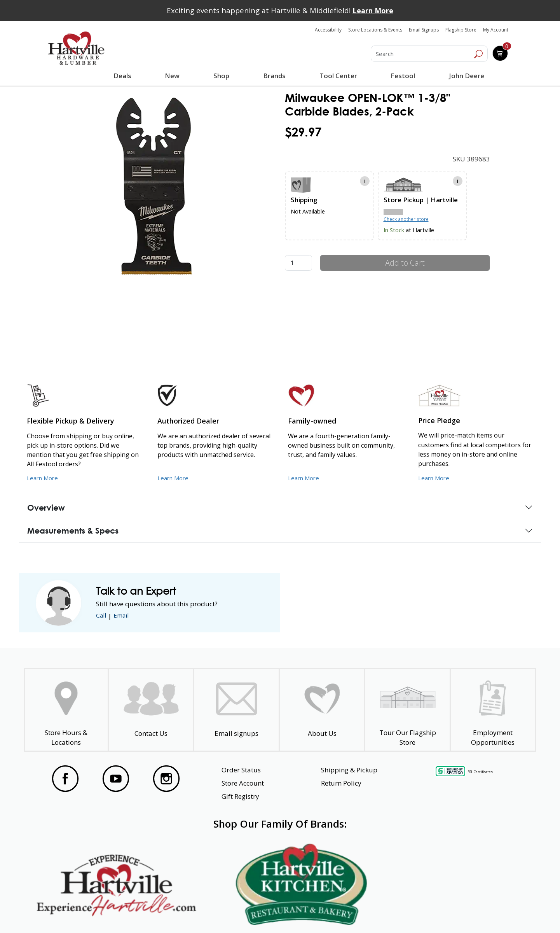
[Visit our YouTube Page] (116, 779)
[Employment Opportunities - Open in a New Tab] (493, 710)
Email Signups (424, 30)
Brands (274, 76)
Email (124, 616)
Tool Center (337, 76)
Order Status (241, 770)
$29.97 (303, 132)
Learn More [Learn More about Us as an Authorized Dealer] (175, 478)
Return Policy (341, 783)
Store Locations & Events (375, 30)
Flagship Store (461, 30)
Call (102, 616)
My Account (496, 30)
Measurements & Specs (73, 530)
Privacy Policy (167, 913)
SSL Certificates (480, 772)
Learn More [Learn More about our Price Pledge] (435, 478)
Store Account (243, 783)
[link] (153, 191)
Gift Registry (240, 796)
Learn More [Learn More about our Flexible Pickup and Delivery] (44, 478)
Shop (223, 77)
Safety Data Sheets (256, 913)
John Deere (465, 76)
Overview (46, 508)
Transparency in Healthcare (362, 913)
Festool (402, 76)
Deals (124, 77)
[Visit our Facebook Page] (65, 779)
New (172, 75)
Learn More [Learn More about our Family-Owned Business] (305, 478)
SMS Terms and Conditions (476, 913)
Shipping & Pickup (349, 770)
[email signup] (236, 710)
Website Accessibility (77, 913)
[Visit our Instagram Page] (166, 779)
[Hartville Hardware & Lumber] (76, 48)
